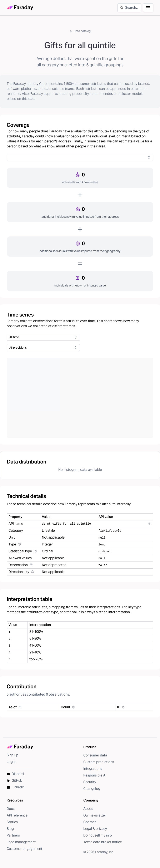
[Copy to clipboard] (149, 524)
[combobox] (80, 157)
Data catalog (80, 31)
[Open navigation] (148, 8)
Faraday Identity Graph (31, 84)
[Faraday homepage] (20, 8)
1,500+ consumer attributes (85, 84)
